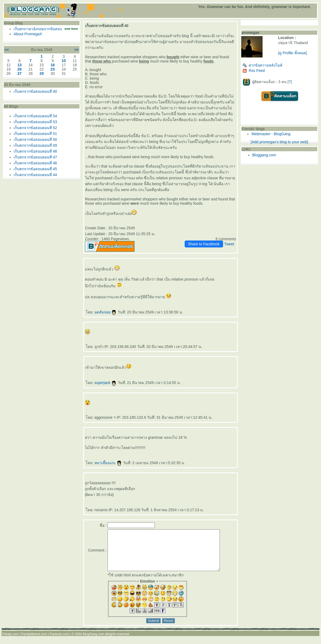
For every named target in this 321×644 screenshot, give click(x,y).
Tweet (229, 244)
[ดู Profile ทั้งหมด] (292, 53)
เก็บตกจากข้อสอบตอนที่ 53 (35, 122)
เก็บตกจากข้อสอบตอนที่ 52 (35, 128)
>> (76, 50)
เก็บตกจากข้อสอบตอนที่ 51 (35, 134)
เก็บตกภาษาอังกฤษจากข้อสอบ (38, 29)
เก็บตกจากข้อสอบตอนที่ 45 (35, 169)
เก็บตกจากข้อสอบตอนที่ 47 (35, 157)
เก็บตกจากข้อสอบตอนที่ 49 (35, 145)
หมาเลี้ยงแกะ (108, 463)
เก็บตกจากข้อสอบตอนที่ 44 (35, 175)
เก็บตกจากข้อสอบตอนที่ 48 (35, 151)
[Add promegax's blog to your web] (280, 142)
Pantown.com (59, 642)
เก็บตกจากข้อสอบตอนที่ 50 (35, 139)
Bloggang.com (264, 155)
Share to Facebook (204, 244)
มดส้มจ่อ (106, 312)
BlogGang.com (93, 642)
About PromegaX (28, 34)
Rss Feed (254, 71)
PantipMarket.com (34, 642)
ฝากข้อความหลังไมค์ (262, 65)
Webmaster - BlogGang (271, 134)
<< (7, 50)
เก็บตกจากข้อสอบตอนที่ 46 (35, 163)
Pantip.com (10, 642)
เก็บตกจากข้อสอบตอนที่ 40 (35, 91)
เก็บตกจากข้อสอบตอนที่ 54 (35, 116)
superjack (106, 383)
